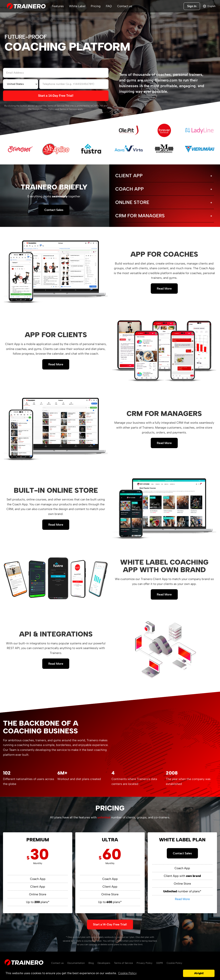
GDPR (160, 963)
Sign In (192, 6)
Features (58, 6)
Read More (164, 289)
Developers (104, 963)
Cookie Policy (174, 963)
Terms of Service (56, 106)
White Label (77, 6)
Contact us (125, 6)
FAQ (109, 6)
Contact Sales (54, 210)
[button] (179, 973)
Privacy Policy (47, 109)
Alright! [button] (199, 973)
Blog (91, 963)
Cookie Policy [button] (127, 973)
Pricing (96, 6)
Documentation (76, 963)
